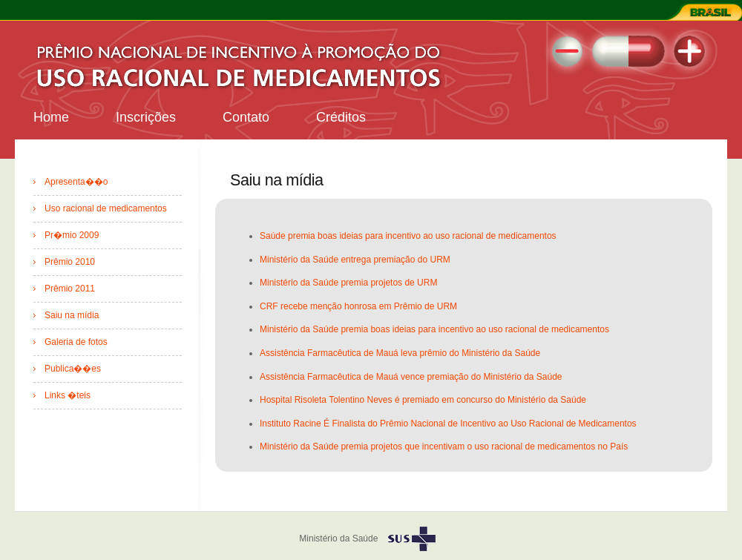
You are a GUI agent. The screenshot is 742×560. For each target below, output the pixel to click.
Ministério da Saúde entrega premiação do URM (355, 260)
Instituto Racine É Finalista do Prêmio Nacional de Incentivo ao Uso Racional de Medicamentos (448, 424)
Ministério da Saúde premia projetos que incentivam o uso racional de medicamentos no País (444, 447)
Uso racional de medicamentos (106, 208)
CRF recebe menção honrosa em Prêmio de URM (358, 306)
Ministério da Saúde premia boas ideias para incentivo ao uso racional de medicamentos (434, 329)
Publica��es (73, 369)
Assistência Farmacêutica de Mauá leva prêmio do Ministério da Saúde (400, 353)
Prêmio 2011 (70, 289)
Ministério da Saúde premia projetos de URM (348, 283)
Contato (246, 117)
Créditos (341, 117)
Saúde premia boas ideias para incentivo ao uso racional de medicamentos (408, 236)
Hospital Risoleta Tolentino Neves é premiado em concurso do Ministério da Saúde (423, 400)
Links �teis (68, 395)
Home (51, 117)
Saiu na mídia (72, 315)
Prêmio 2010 (70, 262)
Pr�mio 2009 (72, 235)
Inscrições (146, 117)
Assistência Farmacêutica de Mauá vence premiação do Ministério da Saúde (411, 377)
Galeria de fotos (76, 342)
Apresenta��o (76, 182)
